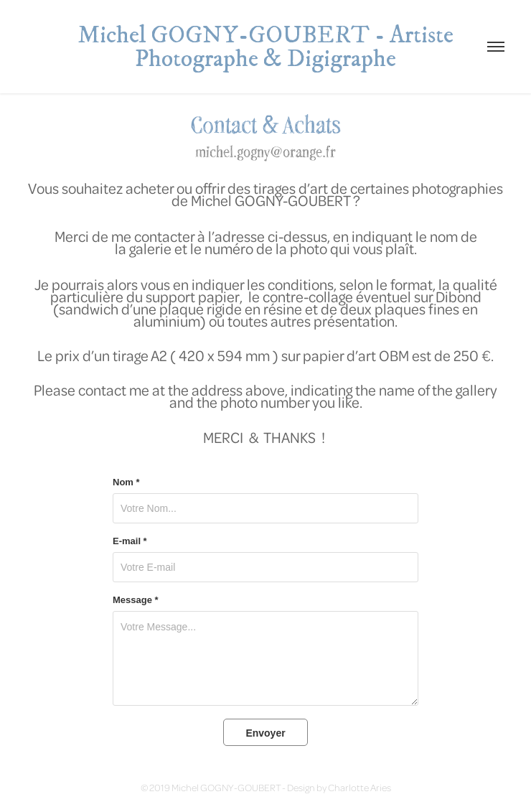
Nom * (126, 482)
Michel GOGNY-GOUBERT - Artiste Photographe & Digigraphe (268, 47)
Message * (136, 600)
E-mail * (130, 541)
